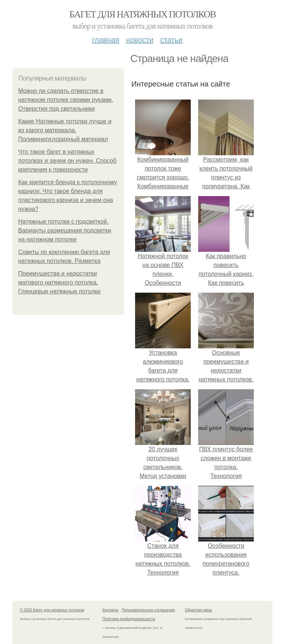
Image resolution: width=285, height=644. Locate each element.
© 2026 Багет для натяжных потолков (52, 610)
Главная (106, 40)
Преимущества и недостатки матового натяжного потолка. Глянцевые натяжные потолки (59, 282)
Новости (140, 40)
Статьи (171, 40)
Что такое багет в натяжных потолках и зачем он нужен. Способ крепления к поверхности (67, 161)
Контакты (110, 610)
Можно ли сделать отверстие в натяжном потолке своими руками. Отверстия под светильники (66, 100)
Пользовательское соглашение (148, 610)
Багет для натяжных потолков (142, 14)
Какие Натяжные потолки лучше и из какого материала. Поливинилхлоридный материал (65, 130)
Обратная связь (199, 610)
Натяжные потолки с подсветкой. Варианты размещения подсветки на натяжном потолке (65, 230)
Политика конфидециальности (129, 619)
